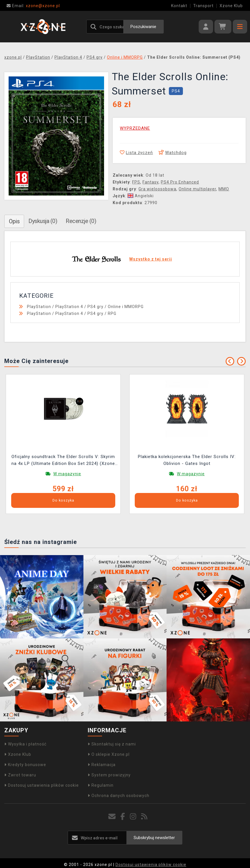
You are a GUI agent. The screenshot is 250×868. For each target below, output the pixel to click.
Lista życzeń (136, 153)
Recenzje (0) (81, 221)
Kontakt (179, 6)
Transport (203, 6)
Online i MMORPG (126, 307)
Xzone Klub (231, 6)
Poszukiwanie (143, 27)
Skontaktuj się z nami (112, 744)
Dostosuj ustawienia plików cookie (42, 785)
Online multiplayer (197, 189)
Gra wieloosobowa (157, 189)
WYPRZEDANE (135, 128)
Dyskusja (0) (43, 221)
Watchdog (173, 153)
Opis (14, 221)
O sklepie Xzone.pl (109, 754)
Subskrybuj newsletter (154, 838)
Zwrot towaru (20, 775)
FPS (136, 182)
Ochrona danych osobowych (119, 796)
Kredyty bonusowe (25, 765)
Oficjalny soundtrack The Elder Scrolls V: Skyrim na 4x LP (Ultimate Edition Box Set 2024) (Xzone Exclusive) (63, 461)
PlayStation (39, 307)
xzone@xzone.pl (33, 6)
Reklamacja (102, 765)
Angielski (141, 196)
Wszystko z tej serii (151, 259)
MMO (224, 189)
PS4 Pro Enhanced (180, 182)
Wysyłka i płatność (25, 744)
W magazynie (67, 474)
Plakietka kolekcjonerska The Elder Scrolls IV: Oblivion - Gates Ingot (187, 460)
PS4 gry (95, 307)
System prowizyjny (109, 775)
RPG (112, 313)
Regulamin (101, 785)
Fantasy (151, 182)
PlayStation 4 (69, 307)
